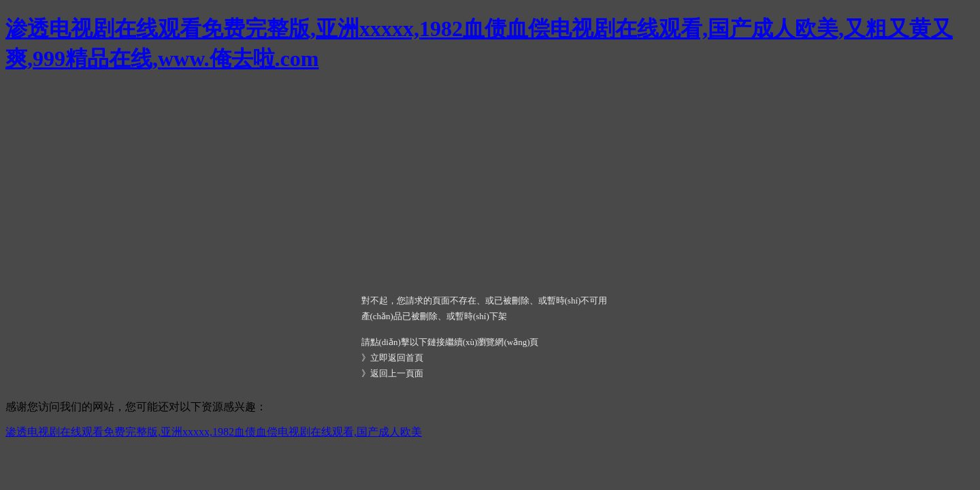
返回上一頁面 (397, 373)
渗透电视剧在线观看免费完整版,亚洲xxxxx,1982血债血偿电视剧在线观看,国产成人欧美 (214, 432)
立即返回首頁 (397, 358)
